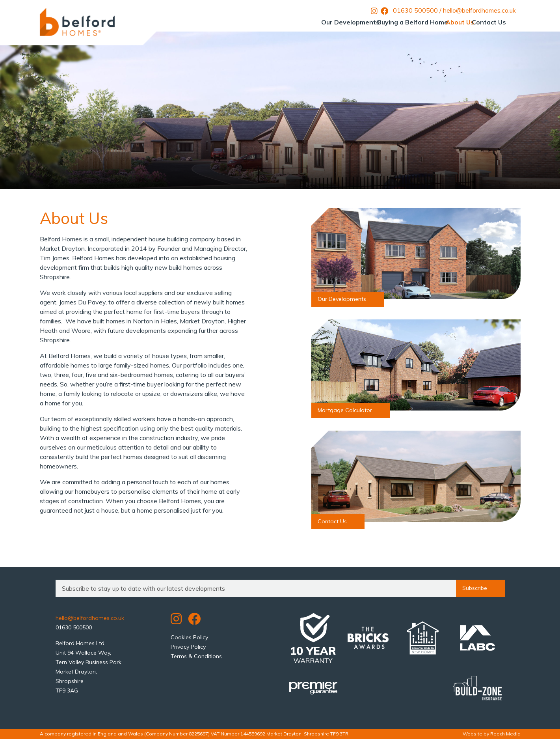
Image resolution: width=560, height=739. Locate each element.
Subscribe (480, 588)
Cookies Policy (189, 637)
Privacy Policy (188, 647)
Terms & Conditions (196, 656)
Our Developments (309, 22)
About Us (442, 22)
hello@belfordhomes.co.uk (479, 10)
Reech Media (505, 734)
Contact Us (483, 22)
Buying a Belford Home (383, 22)
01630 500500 (415, 10)
